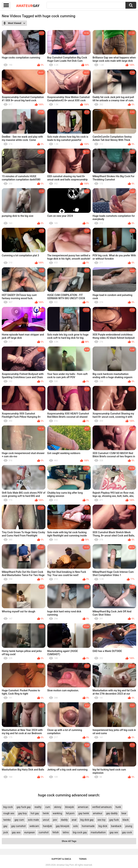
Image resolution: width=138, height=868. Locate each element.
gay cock (127, 832)
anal (74, 820)
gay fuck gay (24, 807)
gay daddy (112, 813)
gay (5, 826)
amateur (98, 813)
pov (55, 820)
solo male (33, 820)
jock (6, 832)
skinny (58, 807)
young (129, 826)
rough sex (9, 813)
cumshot (44, 832)
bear (124, 813)
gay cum (19, 820)
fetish (56, 832)
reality (38, 807)
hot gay (35, 813)
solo (76, 826)
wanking (57, 813)
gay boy (22, 813)
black (126, 820)
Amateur (28, 6)
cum (48, 807)
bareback (116, 826)
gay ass (16, 832)
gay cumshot (18, 826)
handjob (47, 826)
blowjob (69, 807)
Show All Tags (69, 841)
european (29, 832)
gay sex (114, 832)
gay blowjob (63, 826)
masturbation (98, 832)
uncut (46, 820)
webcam (34, 826)
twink (46, 813)
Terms (83, 859)
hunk (118, 807)
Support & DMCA (61, 859)
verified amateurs (102, 807)
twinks (7, 820)
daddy (64, 820)
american (83, 807)
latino (66, 832)
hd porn (70, 813)
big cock (8, 807)
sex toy (102, 820)
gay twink (84, 813)
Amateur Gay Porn (65, 865)
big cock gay (80, 832)
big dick (103, 826)
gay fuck (114, 820)
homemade (88, 826)
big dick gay (87, 820)
